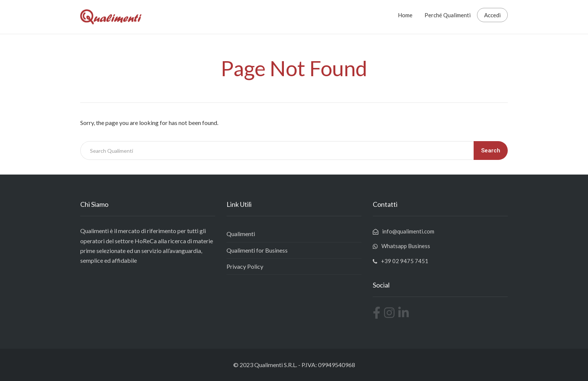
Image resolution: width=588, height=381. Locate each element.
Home (405, 15)
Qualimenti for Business (257, 250)
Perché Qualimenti (448, 15)
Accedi (492, 15)
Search (491, 151)
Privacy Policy (245, 266)
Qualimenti (241, 234)
